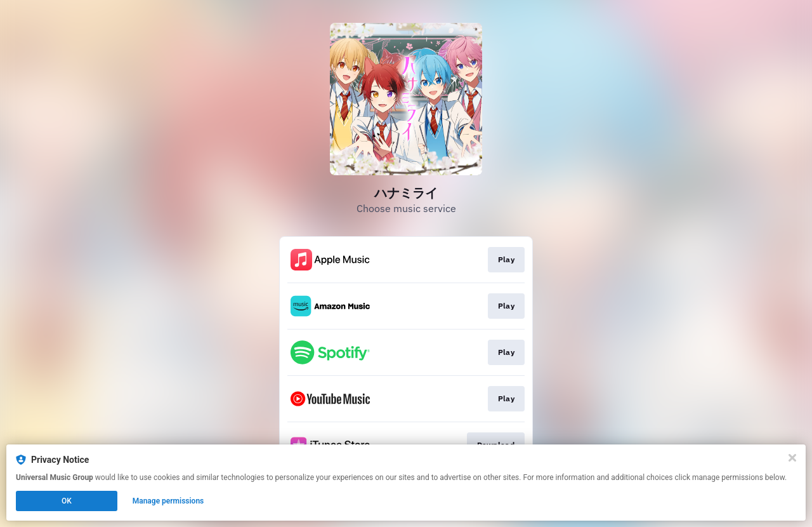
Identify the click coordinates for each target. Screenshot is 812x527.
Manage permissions (168, 501)
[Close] (792, 458)
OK (67, 501)
